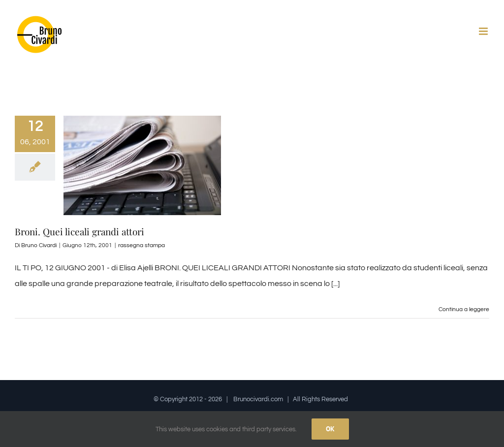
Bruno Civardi (39, 245)
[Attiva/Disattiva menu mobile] (484, 31)
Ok (330, 429)
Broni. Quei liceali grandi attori (79, 231)
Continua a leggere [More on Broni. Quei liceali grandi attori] (464, 309)
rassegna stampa (142, 245)
